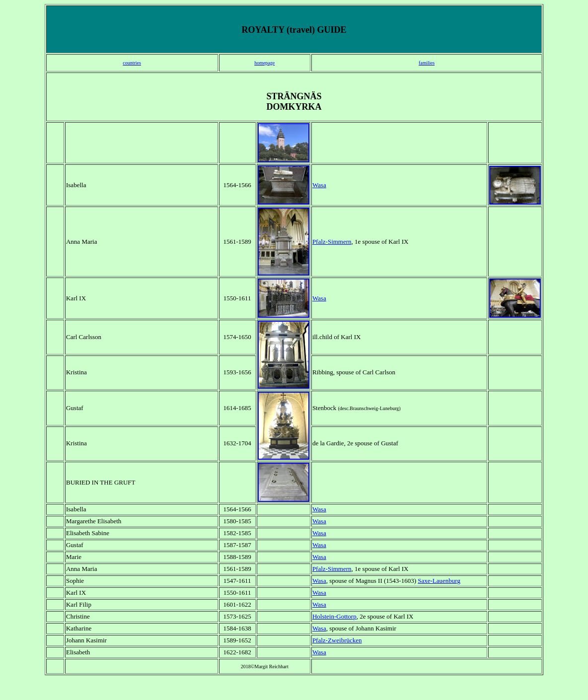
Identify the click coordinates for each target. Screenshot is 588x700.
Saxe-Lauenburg (439, 581)
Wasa (319, 185)
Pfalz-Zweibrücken (337, 640)
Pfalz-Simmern (332, 242)
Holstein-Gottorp (334, 616)
